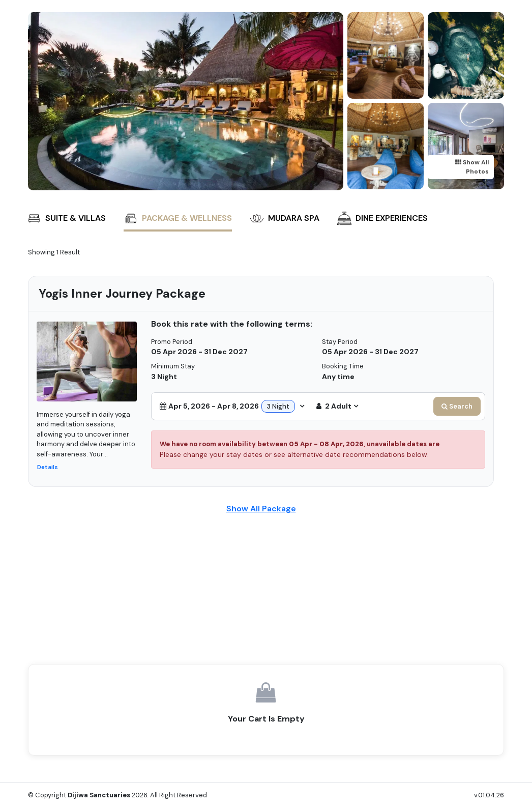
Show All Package (261, 509)
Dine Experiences (382, 218)
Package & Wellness (178, 218)
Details (48, 467)
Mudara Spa (285, 218)
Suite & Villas (66, 218)
